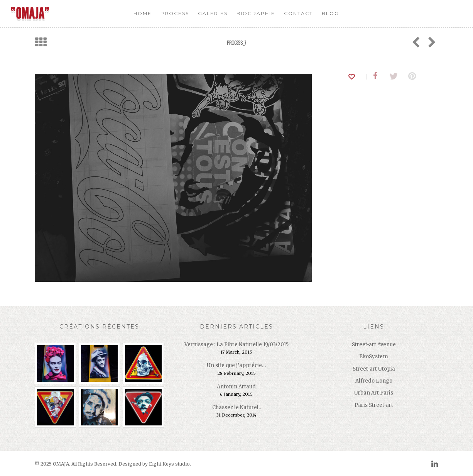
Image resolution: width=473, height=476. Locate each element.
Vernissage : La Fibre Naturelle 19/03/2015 (236, 345)
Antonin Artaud (236, 387)
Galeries (213, 13)
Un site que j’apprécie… (236, 365)
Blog (330, 13)
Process (175, 13)
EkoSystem (374, 357)
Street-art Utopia (374, 369)
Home (143, 13)
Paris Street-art (374, 405)
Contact (298, 13)
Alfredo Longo (374, 381)
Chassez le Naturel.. (236, 407)
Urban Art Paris (374, 393)
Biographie (256, 13)
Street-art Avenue (374, 345)
